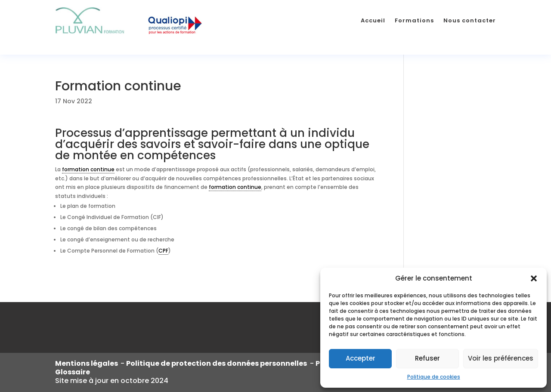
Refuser (427, 358)
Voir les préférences (501, 358)
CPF (163, 251)
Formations (414, 20)
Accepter (361, 358)
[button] (534, 278)
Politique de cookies (434, 377)
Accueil (373, 20)
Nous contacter (470, 20)
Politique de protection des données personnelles (217, 363)
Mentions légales (88, 363)
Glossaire (73, 372)
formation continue (88, 169)
